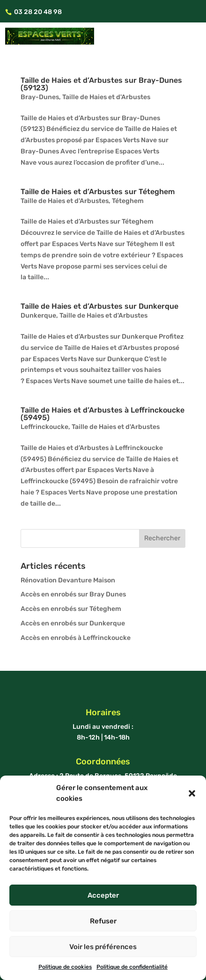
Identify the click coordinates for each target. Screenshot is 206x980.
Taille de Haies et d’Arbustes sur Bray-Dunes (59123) (101, 84)
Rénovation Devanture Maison (68, 580)
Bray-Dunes (40, 97)
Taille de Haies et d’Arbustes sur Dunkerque (99, 306)
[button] (192, 793)
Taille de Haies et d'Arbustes (106, 97)
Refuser (103, 921)
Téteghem (128, 201)
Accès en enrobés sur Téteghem (71, 609)
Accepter (103, 895)
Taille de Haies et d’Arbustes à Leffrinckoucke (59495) (103, 414)
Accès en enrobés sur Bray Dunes (73, 594)
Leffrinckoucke (44, 427)
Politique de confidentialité (132, 967)
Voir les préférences (103, 947)
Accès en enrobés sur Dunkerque (73, 623)
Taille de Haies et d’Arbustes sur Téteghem (98, 192)
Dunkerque (38, 316)
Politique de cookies (65, 967)
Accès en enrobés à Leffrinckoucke (76, 638)
